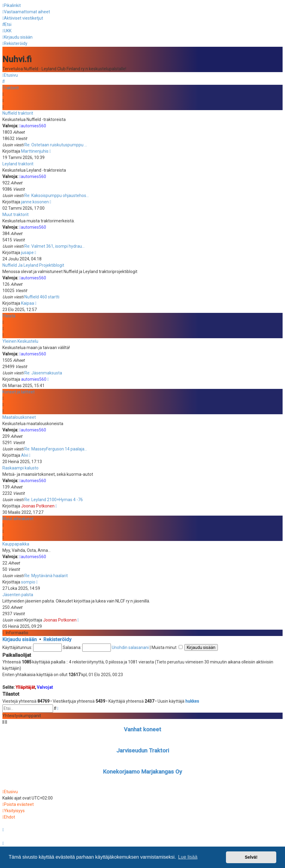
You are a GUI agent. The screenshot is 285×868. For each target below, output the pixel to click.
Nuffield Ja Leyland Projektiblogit (33, 264)
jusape (27, 252)
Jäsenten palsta (18, 594)
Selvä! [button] (251, 857)
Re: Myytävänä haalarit (46, 575)
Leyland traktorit (18, 163)
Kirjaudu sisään (20, 639)
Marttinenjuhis (35, 150)
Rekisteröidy (57, 639)
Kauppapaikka (16, 543)
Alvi (25, 454)
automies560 (33, 125)
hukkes (192, 700)
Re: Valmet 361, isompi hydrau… (55, 245)
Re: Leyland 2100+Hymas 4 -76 (54, 499)
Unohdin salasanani (130, 647)
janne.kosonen (35, 201)
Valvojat (45, 687)
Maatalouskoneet (19, 416)
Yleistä (9, 315)
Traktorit (11, 87)
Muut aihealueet (18, 518)
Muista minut (167, 647)
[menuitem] (26, 12)
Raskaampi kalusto (20, 467)
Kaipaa (28, 302)
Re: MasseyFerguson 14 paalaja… (56, 448)
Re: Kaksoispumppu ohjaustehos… (57, 195)
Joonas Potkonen (38, 505)
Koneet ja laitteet (19, 391)
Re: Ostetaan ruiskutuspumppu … (56, 144)
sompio (28, 581)
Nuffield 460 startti (42, 296)
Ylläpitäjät (25, 687)
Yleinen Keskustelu (20, 340)
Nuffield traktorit (18, 112)
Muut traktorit (16, 214)
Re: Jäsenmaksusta (43, 372)
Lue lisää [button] (188, 857)
